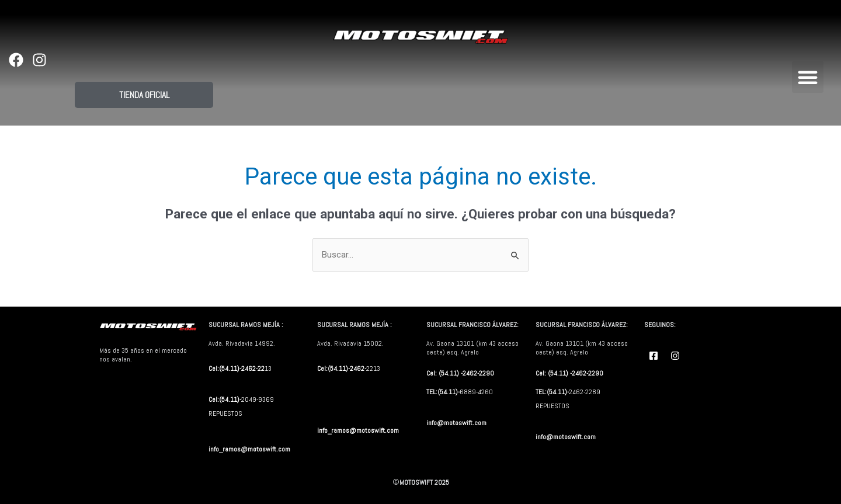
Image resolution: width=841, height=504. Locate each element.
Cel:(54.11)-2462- (342, 369)
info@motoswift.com (457, 423)
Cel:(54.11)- (225, 399)
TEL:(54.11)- (443, 392)
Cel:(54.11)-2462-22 (237, 369)
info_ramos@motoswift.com (250, 449)
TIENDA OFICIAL (144, 95)
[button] (808, 77)
